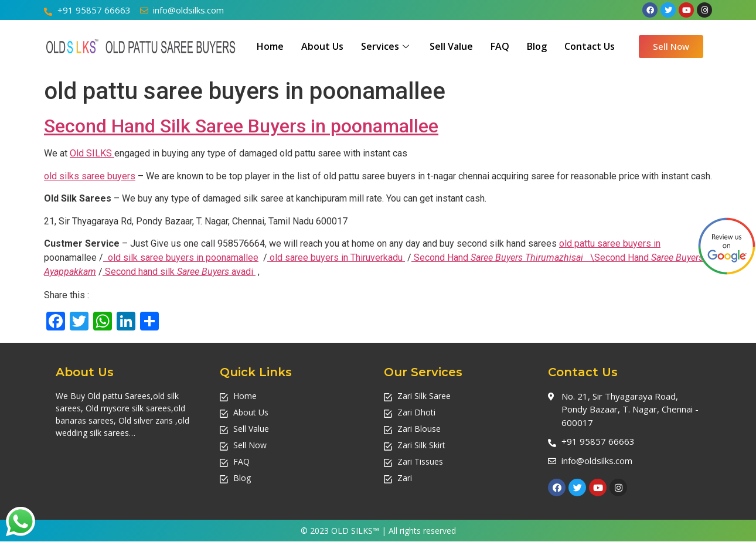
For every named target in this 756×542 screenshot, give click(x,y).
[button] (671, 47)
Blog (537, 46)
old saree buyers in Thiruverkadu (336, 258)
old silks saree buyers (90, 176)
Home (270, 46)
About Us (322, 46)
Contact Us (590, 46)
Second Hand (500, 258)
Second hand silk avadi (180, 272)
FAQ (500, 46)
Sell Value (451, 46)
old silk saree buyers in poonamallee (183, 258)
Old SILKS (92, 153)
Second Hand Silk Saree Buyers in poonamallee (241, 126)
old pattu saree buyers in (610, 243)
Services (386, 46)
